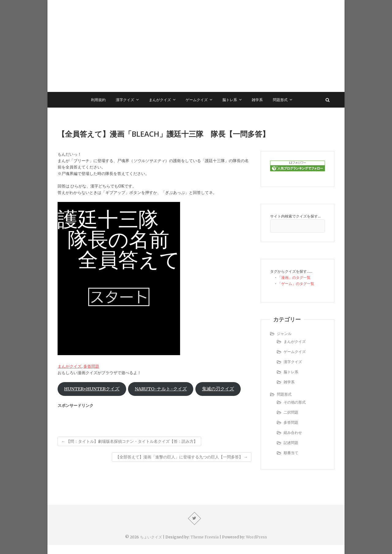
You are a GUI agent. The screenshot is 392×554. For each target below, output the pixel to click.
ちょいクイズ (151, 537)
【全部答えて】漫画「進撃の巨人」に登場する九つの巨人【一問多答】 (182, 457)
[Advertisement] (196, 46)
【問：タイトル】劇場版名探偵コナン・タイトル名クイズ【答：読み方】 (129, 441)
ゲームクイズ (197, 100)
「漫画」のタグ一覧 (294, 277)
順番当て (291, 453)
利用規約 (98, 100)
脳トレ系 (230, 100)
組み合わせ (293, 433)
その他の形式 (295, 402)
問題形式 (280, 100)
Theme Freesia (205, 537)
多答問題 (91, 366)
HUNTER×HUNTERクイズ (92, 389)
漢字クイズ (125, 100)
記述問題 (291, 443)
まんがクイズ (160, 100)
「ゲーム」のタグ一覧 (296, 284)
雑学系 (257, 100)
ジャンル (284, 334)
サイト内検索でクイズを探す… (295, 216)
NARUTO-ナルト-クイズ (161, 389)
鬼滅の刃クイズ (218, 389)
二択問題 (291, 412)
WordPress (256, 537)
